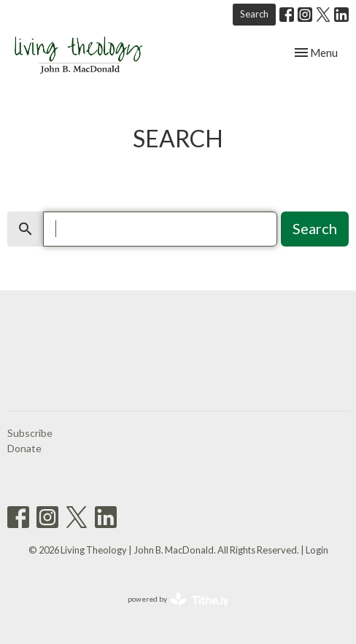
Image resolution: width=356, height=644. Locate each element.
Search (254, 14)
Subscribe (30, 433)
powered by (178, 600)
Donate (24, 448)
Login (317, 550)
